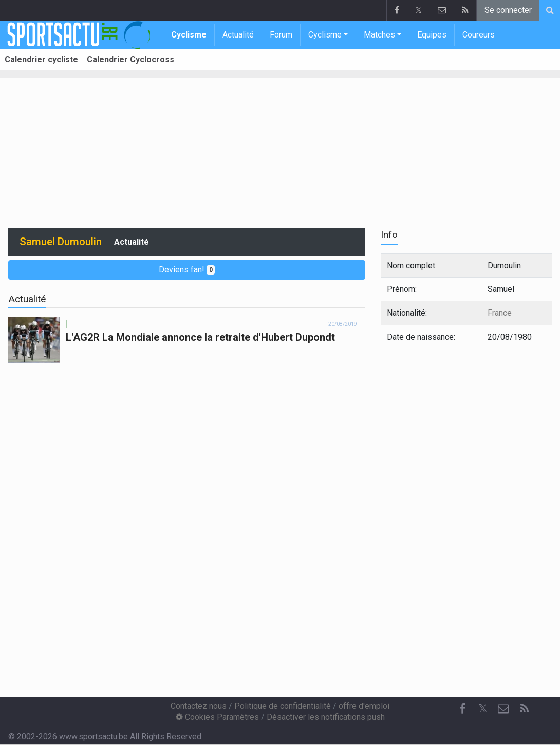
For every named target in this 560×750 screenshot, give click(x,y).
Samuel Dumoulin (61, 242)
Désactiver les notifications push (326, 717)
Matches (379, 35)
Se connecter (508, 10)
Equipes (432, 35)
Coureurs (479, 35)
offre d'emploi (364, 706)
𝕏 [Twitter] (483, 709)
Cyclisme (189, 35)
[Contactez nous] (503, 709)
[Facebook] (462, 709)
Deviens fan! (187, 270)
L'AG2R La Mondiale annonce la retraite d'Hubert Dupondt (200, 337)
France (500, 313)
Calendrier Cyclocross (130, 59)
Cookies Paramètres (217, 717)
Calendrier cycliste (41, 59)
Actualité (238, 35)
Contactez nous (199, 706)
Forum (281, 35)
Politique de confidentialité (283, 706)
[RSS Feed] (524, 709)
